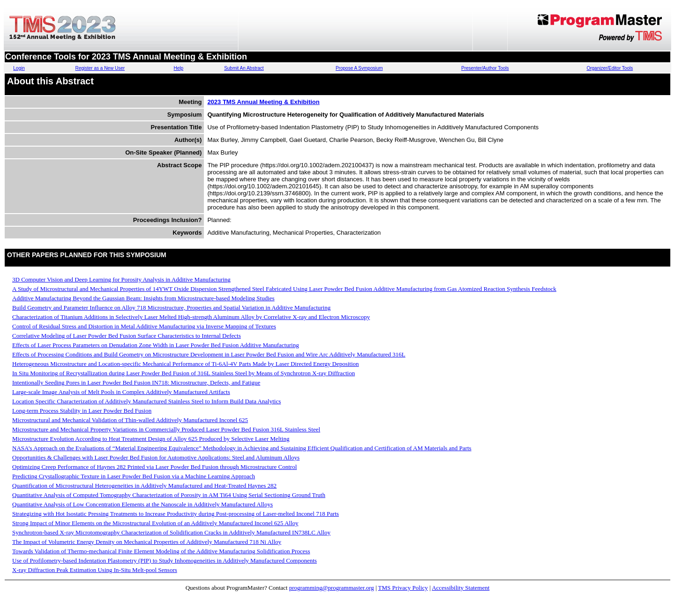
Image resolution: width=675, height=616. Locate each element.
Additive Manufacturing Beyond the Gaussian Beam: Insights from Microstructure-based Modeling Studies (143, 298)
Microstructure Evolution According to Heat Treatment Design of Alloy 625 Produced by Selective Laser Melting (151, 439)
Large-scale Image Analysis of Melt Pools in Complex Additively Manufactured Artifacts (121, 392)
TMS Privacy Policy (403, 588)
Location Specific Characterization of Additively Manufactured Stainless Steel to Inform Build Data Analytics (146, 401)
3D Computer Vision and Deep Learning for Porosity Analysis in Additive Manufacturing (121, 279)
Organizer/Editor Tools (610, 68)
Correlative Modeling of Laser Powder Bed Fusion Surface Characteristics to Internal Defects (127, 336)
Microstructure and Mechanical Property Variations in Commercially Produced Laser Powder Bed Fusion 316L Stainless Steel (166, 429)
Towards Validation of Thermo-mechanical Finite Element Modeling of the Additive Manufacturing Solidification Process (161, 551)
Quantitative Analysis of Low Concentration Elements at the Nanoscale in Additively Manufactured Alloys (142, 504)
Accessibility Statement (461, 588)
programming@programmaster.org (332, 588)
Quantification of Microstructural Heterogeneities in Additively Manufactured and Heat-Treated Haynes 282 (144, 486)
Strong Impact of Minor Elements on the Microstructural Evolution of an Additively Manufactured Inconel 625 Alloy (155, 523)
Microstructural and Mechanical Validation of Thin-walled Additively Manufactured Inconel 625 (130, 420)
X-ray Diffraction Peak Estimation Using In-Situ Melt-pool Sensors (95, 570)
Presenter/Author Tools (485, 68)
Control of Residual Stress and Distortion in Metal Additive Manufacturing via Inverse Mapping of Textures (144, 326)
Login (19, 68)
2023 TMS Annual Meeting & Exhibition (263, 102)
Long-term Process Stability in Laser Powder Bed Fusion (82, 411)
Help (179, 68)
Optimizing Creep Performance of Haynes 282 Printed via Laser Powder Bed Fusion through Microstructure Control (154, 467)
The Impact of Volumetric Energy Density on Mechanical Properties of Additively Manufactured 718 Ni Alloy (147, 542)
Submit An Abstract (244, 68)
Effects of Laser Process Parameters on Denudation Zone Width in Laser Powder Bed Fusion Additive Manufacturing (156, 345)
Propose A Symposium (359, 68)
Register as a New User (100, 68)
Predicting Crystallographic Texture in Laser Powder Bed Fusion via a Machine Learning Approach (134, 476)
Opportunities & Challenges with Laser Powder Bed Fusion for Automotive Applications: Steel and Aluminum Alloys (156, 457)
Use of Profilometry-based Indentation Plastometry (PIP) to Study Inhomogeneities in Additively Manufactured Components (165, 560)
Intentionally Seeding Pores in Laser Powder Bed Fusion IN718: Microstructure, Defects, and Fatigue (136, 382)
